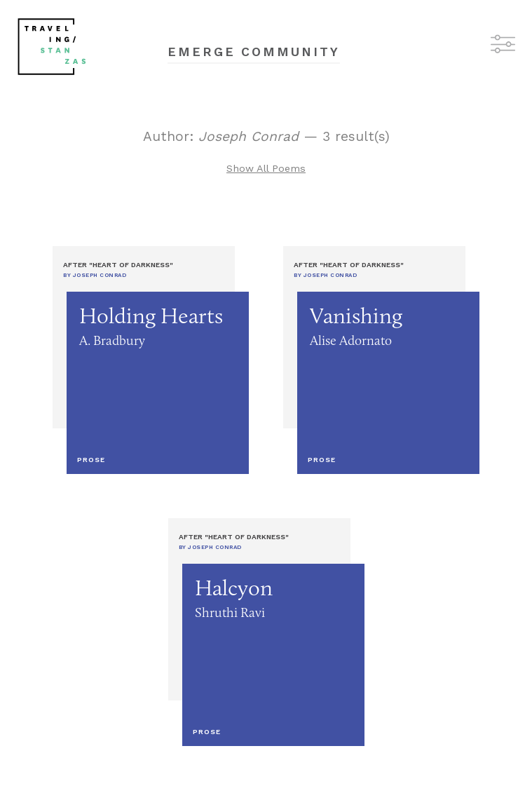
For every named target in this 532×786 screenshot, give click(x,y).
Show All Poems (266, 168)
